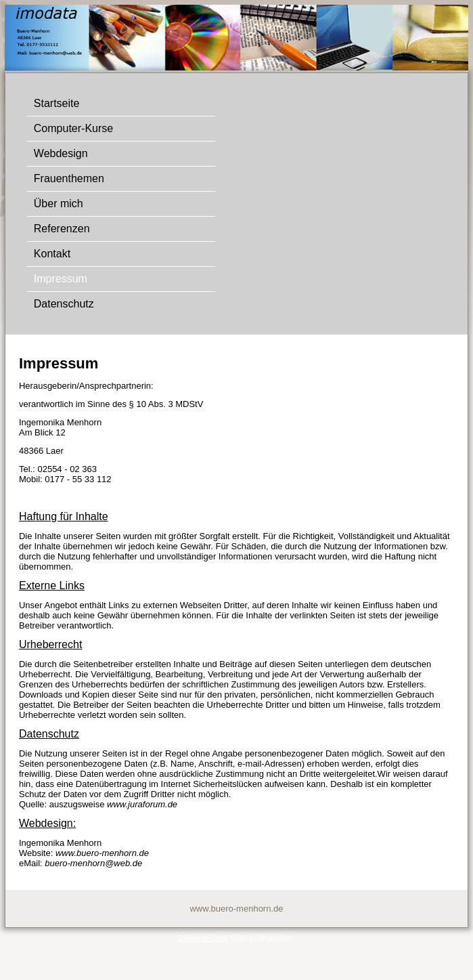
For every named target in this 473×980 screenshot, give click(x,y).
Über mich (59, 204)
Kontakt (52, 254)
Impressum (61, 279)
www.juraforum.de (142, 804)
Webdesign (61, 153)
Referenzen (62, 229)
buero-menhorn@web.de (93, 863)
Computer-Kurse (73, 128)
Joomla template (203, 938)
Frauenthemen (69, 178)
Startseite (57, 103)
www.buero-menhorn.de (102, 853)
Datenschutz (64, 304)
